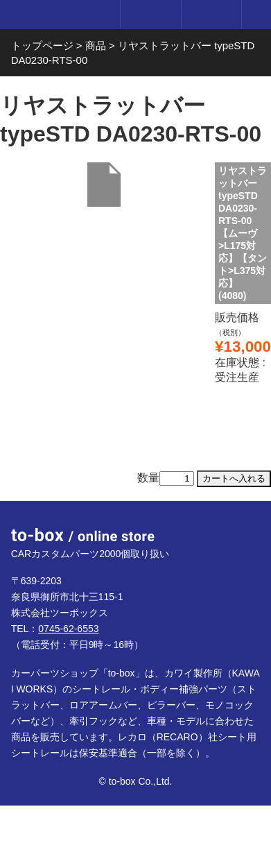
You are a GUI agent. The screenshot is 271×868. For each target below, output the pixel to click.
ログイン (150, 15)
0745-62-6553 (68, 629)
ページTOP (246, 526)
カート (211, 15)
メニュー (256, 15)
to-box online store (57, 16)
